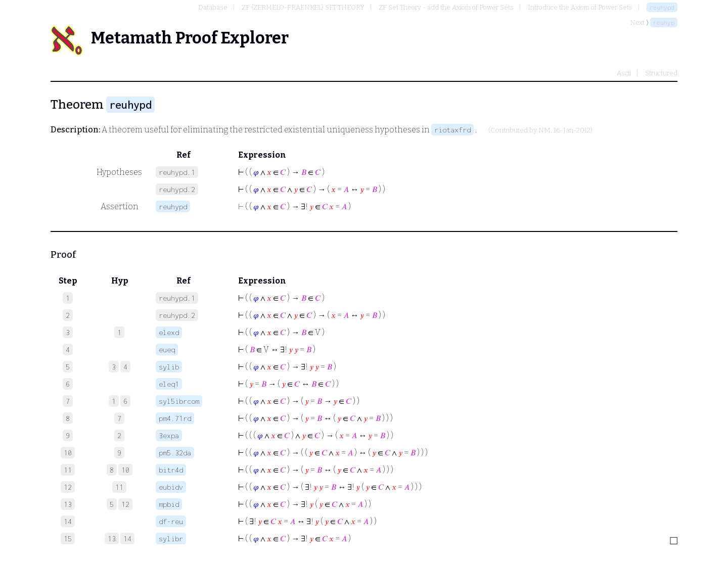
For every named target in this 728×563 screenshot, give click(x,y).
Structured (661, 73)
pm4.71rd (175, 418)
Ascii (624, 73)
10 (125, 470)
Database (213, 7)
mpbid (169, 504)
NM (544, 130)
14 (127, 538)
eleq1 (169, 384)
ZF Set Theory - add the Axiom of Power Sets (446, 7)
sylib (169, 367)
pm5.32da (175, 453)
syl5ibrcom (179, 401)
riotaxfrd (452, 130)
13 (112, 538)
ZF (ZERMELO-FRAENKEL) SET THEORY (303, 7)
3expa (169, 435)
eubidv (171, 487)
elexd (169, 332)
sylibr (171, 538)
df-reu (171, 521)
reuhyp (664, 22)
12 (125, 504)
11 (119, 487)
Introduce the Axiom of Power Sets (580, 7)
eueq (167, 349)
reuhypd (662, 7)
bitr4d (171, 470)
